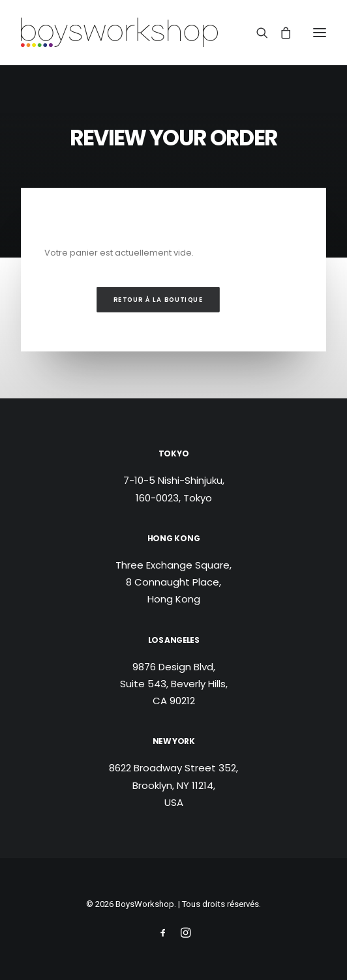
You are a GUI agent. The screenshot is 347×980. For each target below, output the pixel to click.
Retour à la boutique (158, 300)
